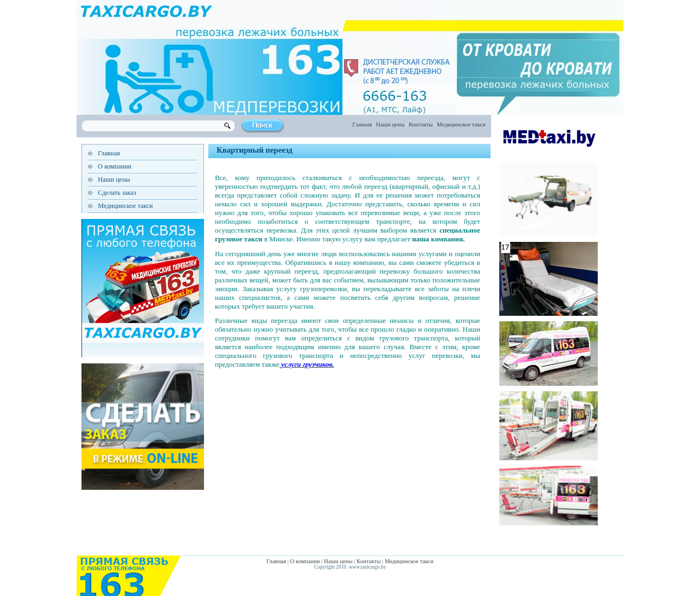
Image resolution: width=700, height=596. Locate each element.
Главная (362, 125)
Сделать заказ (117, 193)
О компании (115, 166)
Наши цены (390, 125)
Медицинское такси (461, 125)
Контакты (421, 125)
